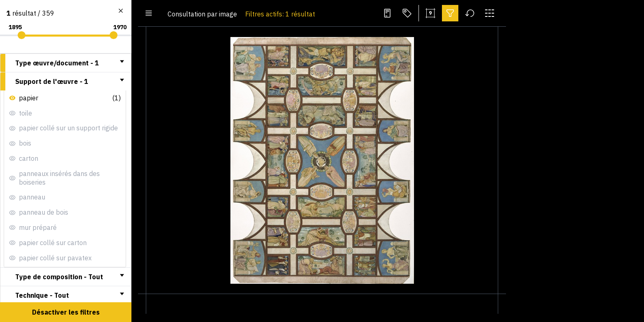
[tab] (66, 63)
